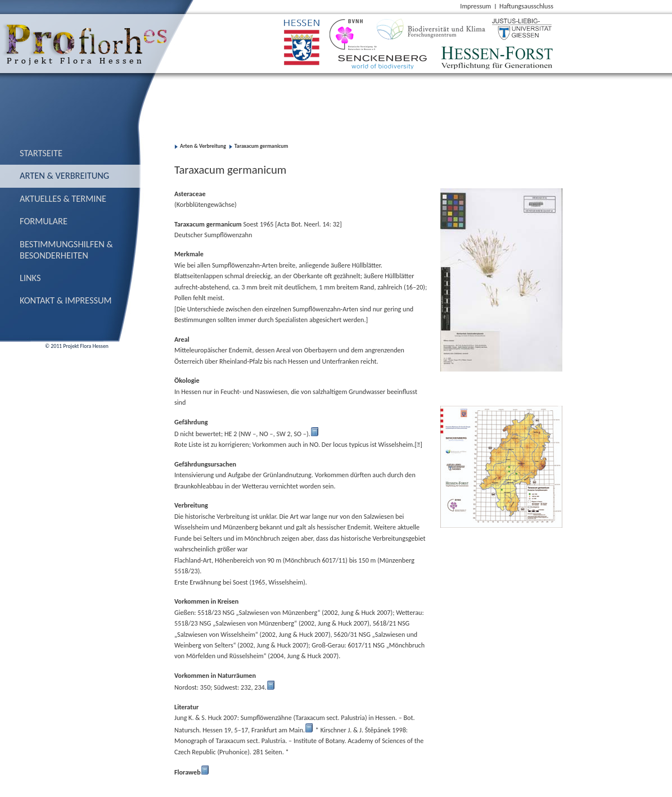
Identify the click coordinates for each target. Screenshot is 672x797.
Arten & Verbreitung (64, 175)
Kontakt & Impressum (66, 300)
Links (30, 278)
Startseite (41, 153)
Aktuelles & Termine (63, 198)
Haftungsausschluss (526, 6)
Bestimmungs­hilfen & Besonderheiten (66, 250)
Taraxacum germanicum (261, 146)
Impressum (475, 6)
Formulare (44, 221)
